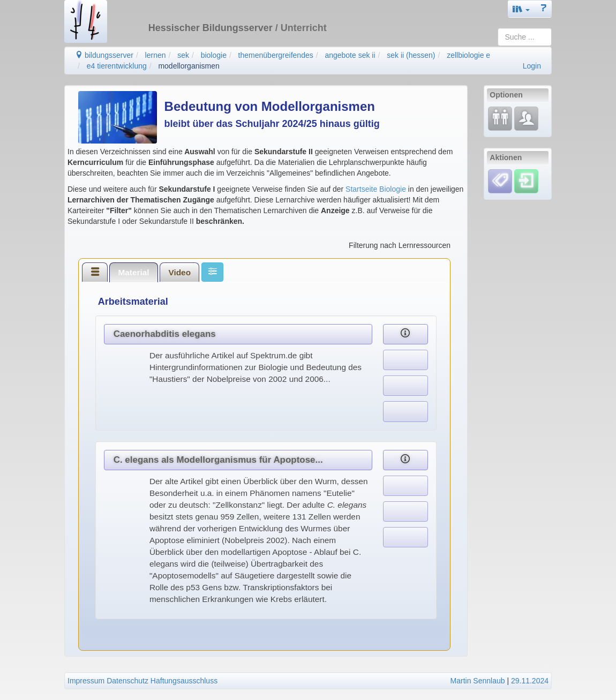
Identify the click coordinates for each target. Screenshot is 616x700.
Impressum (86, 681)
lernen (156, 55)
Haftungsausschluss (184, 681)
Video (179, 272)
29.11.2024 (530, 681)
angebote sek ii (350, 55)
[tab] (95, 272)
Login (532, 66)
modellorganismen (189, 66)
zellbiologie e (468, 55)
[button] (521, 9)
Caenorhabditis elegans (165, 334)
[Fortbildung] (500, 118)
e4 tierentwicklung (117, 66)
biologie (214, 55)
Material (133, 272)
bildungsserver (104, 55)
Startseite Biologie (376, 189)
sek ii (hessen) (411, 55)
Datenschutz (127, 681)
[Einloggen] (526, 180)
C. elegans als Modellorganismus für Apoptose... (218, 460)
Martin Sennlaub (478, 681)
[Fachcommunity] (526, 118)
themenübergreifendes (276, 55)
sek (183, 55)
